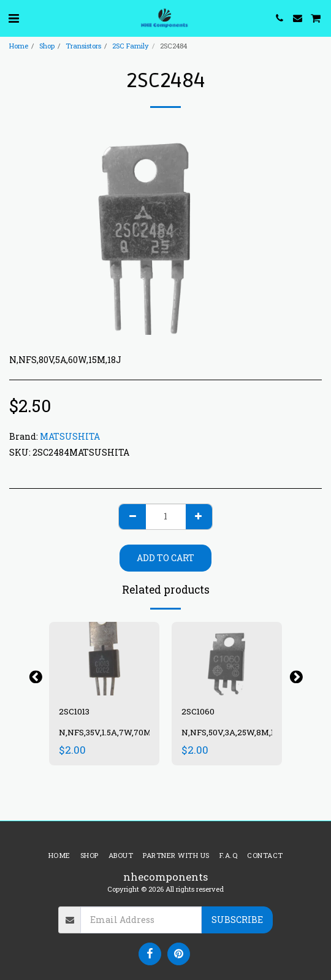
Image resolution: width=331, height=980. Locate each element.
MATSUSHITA (70, 436)
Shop (47, 46)
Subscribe (237, 920)
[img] (104, 659)
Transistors (83, 46)
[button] (13, 18)
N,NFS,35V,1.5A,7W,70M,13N (113, 732)
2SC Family (131, 46)
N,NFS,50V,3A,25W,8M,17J (233, 732)
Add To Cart (165, 558)
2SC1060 (198, 711)
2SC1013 (74, 711)
